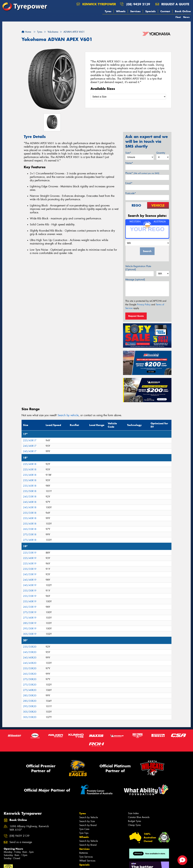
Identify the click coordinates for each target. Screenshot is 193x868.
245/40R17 (30, 446)
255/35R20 (30, 668)
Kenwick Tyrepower (96, 4)
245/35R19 (30, 574)
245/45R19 (30, 585)
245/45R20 (30, 663)
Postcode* (131, 193)
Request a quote (172, 4)
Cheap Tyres (134, 825)
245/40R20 (30, 658)
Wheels (121, 11)
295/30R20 (30, 706)
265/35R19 (30, 607)
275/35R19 (30, 612)
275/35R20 (30, 685)
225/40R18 (30, 464)
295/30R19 (30, 629)
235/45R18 (30, 486)
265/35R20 (30, 674)
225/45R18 (30, 470)
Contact (165, 11)
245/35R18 (30, 497)
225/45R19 (30, 564)
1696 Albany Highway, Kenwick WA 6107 (29, 828)
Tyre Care (84, 829)
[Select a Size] (128, 97)
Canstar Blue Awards (139, 817)
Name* (129, 163)
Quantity (161, 153)
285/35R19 (30, 623)
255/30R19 (30, 591)
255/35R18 (30, 513)
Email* (129, 183)
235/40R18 (30, 475)
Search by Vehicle (89, 817)
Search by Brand (88, 825)
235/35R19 (30, 569)
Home (26, 32)
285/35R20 (30, 701)
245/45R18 (30, 507)
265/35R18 (30, 529)
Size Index (133, 813)
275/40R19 (30, 618)
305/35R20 (30, 717)
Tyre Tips (84, 833)
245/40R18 (30, 502)
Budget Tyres (134, 821)
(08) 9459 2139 (138, 4)
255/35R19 (30, 596)
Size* (128, 153)
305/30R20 (30, 712)
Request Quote (136, 316)
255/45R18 (30, 524)
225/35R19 (30, 553)
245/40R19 (30, 580)
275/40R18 (30, 540)
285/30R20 (30, 695)
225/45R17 (30, 440)
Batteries (84, 853)
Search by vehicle (68, 415)
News (186, 17)
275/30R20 (30, 679)
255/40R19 (30, 601)
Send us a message (21, 842)
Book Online (183, 11)
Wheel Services (87, 861)
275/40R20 (30, 690)
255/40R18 (30, 518)
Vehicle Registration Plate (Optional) (138, 268)
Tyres (108, 11)
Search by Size (87, 821)
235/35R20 (30, 647)
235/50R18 (30, 491)
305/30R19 (30, 634)
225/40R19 (30, 558)
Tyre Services (86, 857)
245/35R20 (30, 652)
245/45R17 (30, 451)
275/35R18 (30, 535)
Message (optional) (135, 279)
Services (135, 11)
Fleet (178, 17)
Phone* (142, 173)
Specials (150, 11)
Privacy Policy (144, 305)
